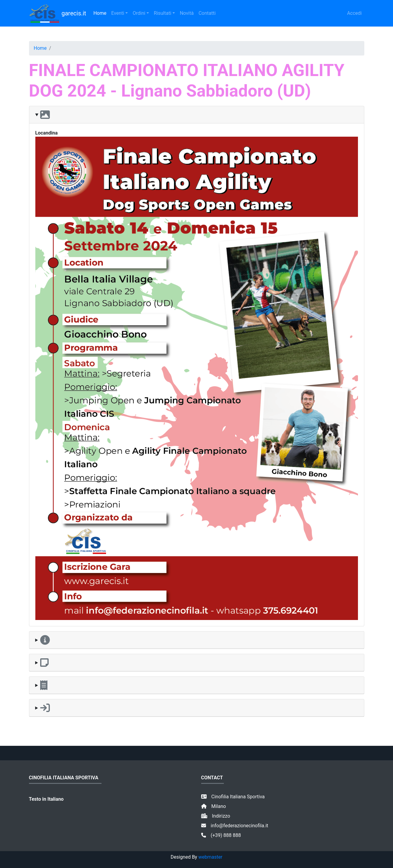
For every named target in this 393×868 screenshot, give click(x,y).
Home (100, 13)
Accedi (354, 13)
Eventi (118, 13)
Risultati (163, 13)
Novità (187, 13)
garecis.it (58, 13)
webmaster (211, 857)
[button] (197, 115)
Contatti (207, 13)
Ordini (139, 13)
